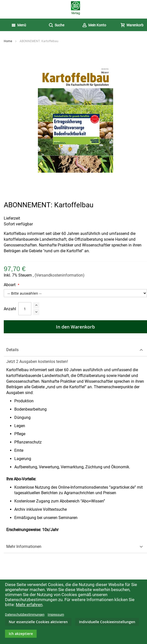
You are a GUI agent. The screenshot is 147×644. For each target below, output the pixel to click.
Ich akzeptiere (21, 634)
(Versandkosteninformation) (60, 275)
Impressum (56, 615)
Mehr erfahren (29, 605)
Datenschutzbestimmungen (25, 615)
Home (8, 41)
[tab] (75, 350)
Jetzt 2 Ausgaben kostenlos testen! (37, 362)
